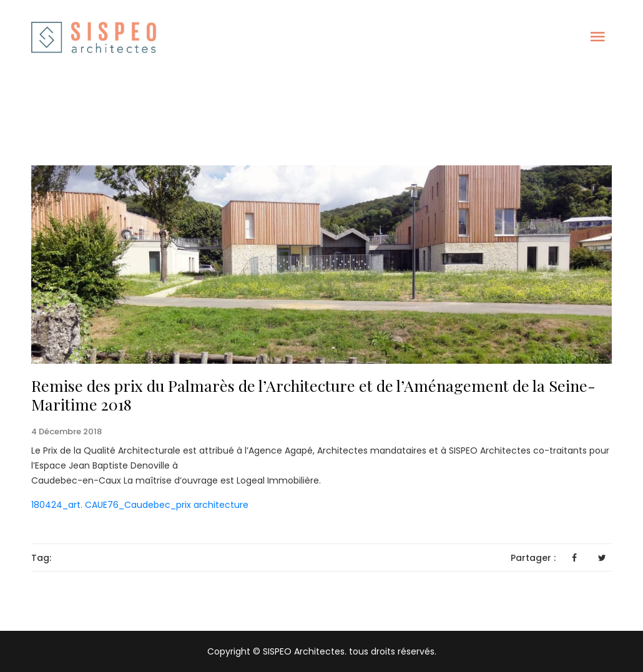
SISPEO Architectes (302, 651)
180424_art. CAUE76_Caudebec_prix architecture (140, 505)
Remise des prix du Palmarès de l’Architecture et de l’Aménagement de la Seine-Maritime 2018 (313, 395)
